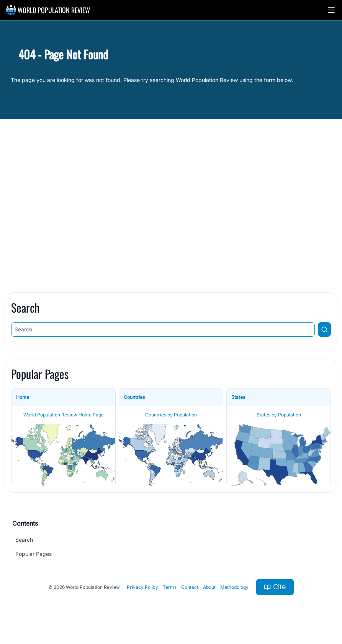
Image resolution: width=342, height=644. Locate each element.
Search (24, 540)
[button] (331, 10)
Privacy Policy (142, 587)
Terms (170, 587)
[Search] (163, 329)
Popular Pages (34, 554)
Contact (190, 587)
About (209, 587)
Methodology (234, 587)
